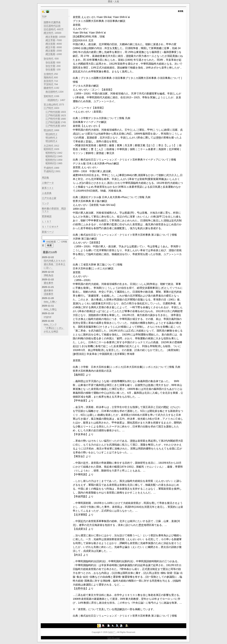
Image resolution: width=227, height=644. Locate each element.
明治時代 (49, 130)
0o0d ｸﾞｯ (112, 632)
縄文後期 (50, 51)
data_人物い (50, 302)
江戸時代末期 (53, 126)
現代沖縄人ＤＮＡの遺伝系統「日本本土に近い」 (55, 264)
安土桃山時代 (51, 105)
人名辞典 (47, 193)
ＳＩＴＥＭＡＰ (50, 227)
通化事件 (49, 283)
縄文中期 (50, 47)
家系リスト (48, 188)
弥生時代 (49, 59)
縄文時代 (49, 33)
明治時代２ (52, 134)
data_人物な (50, 309)
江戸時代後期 (53, 122)
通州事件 (49, 291)
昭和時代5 (51, 163)
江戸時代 (49, 108)
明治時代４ (52, 141)
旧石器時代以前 (52, 26)
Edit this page (114, 638)
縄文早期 (50, 40)
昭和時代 (49, 149)
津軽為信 (49, 275)
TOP (44, 17)
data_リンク (50, 324)
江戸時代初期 (53, 112)
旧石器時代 (50, 29)
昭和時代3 (51, 156)
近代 (174, 220)
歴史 (141, 525)
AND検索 (51, 242)
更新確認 (47, 216)
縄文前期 (50, 44)
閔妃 (166, 407)
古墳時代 (49, 74)
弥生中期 (50, 66)
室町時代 (49, 96)
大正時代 (49, 146)
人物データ (48, 183)
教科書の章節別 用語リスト (54, 210)
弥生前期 (50, 63)
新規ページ (48, 232)
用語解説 (119, 609)
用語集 (45, 178)
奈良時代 (49, 81)
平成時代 (49, 168)
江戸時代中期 (53, 119)
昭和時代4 (51, 160)
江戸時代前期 (53, 116)
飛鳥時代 (49, 78)
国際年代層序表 (52, 22)
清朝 (128, 56)
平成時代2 (49, 171)
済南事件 (49, 294)
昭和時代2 (51, 153)
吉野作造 (81, 588)
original (47, 317)
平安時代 (49, 84)
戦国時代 (53, 100)
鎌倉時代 (49, 88)
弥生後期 (50, 70)
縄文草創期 (52, 37)
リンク (45, 203)
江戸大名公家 (49, 198)
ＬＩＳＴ (47, 222)
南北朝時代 (52, 92)
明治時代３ (52, 138)
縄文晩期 (50, 54)
